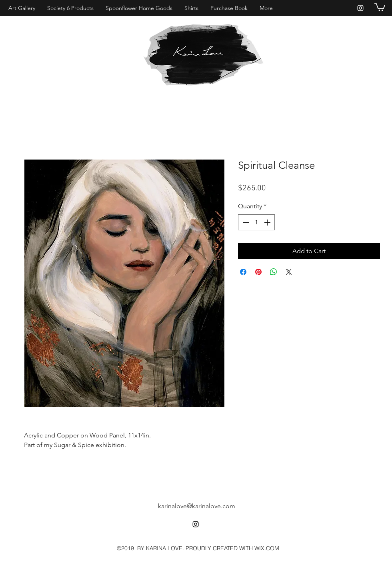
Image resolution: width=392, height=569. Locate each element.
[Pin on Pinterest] (258, 272)
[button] (380, 7)
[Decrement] (245, 222)
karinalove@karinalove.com (197, 506)
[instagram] (360, 8)
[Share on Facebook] (243, 272)
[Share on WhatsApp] (274, 272)
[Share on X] (289, 272)
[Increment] (268, 222)
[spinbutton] (256, 222)
